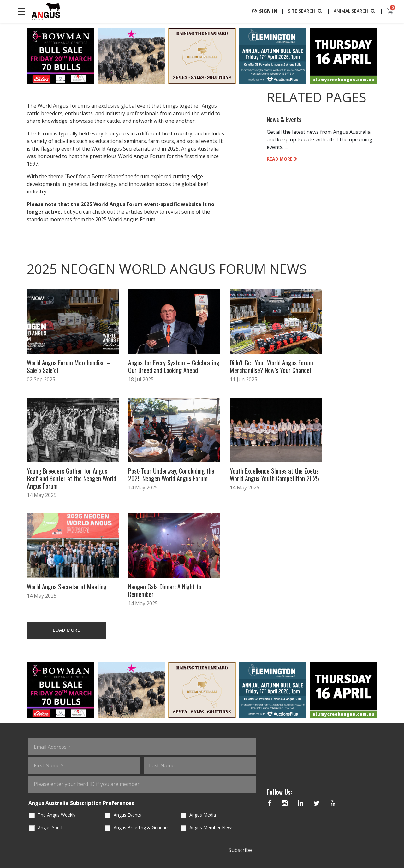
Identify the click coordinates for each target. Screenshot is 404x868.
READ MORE (282, 159)
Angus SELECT (147, 827)
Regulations (146, 792)
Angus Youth (51, 711)
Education (100, 807)
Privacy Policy (203, 850)
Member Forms (105, 835)
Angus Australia (133, 850)
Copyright (256, 850)
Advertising (233, 792)
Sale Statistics (236, 821)
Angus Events (127, 698)
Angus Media (203, 698)
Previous (21, 56)
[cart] (390, 11)
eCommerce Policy (286, 850)
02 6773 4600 (292, 813)
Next (383, 56)
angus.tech (188, 792)
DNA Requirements (148, 810)
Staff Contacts (106, 821)
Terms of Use (231, 850)
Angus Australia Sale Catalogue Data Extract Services (192, 820)
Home (93, 792)
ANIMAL (355, 11)
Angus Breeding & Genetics (142, 711)
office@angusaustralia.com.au (312, 826)
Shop (224, 807)
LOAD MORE (66, 513)
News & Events (284, 119)
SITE (306, 11)
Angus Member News (211, 711)
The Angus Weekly (57, 698)
